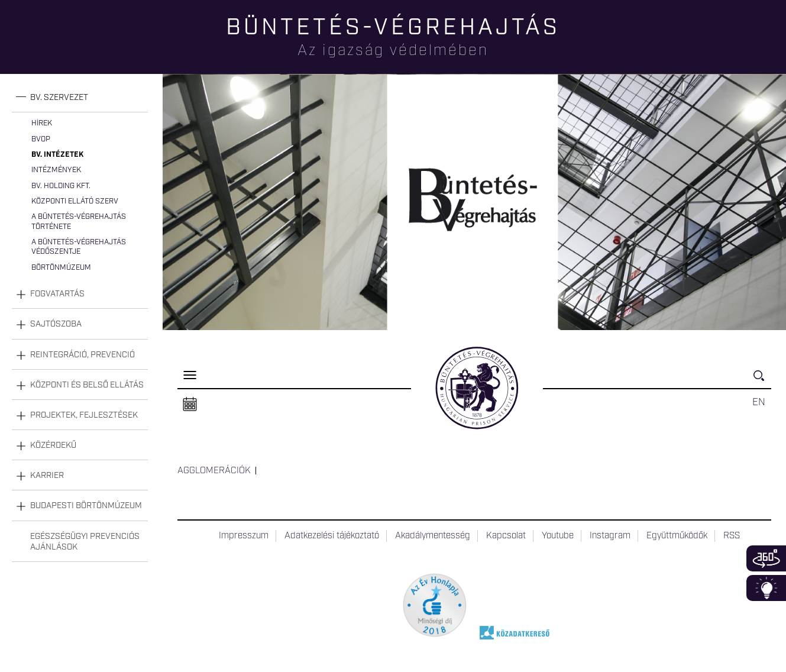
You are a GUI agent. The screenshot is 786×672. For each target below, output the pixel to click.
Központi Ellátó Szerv (75, 201)
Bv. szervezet (59, 98)
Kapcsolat (506, 536)
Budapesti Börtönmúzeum (86, 506)
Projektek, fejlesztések (84, 415)
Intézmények (56, 170)
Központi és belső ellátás (87, 385)
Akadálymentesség (433, 536)
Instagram (610, 536)
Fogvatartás (57, 294)
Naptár (190, 405)
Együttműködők (677, 536)
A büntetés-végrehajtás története (79, 222)
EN (759, 402)
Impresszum (244, 536)
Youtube (558, 536)
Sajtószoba (56, 324)
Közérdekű (53, 445)
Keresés (762, 381)
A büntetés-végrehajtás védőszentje (79, 247)
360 (766, 558)
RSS (732, 536)
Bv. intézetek (57, 155)
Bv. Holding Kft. (61, 186)
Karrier (47, 476)
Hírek (42, 123)
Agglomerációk (214, 471)
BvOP (41, 139)
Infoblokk (766, 588)
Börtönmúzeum (61, 268)
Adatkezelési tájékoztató (332, 536)
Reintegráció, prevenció (83, 355)
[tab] (80, 98)
